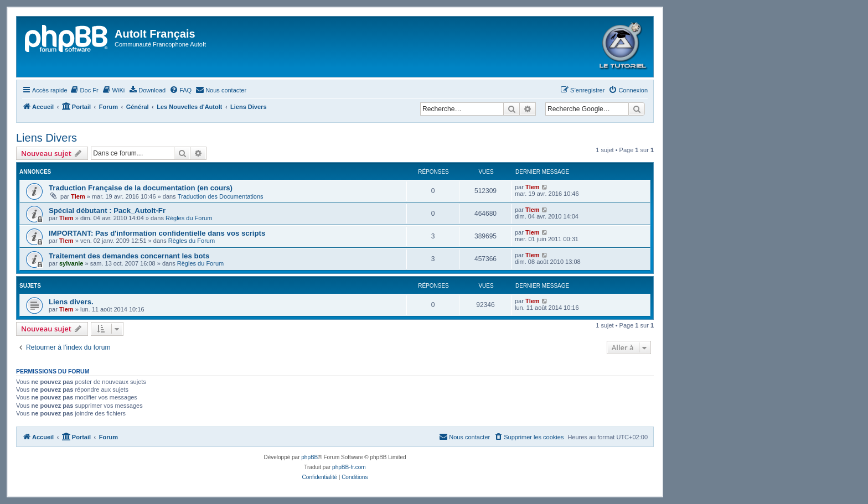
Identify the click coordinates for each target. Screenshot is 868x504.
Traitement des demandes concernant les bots (129, 256)
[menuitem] (84, 90)
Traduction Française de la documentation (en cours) (141, 188)
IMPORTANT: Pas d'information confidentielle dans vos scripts (157, 233)
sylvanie (71, 263)
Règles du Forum (189, 218)
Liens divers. (71, 302)
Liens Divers (46, 138)
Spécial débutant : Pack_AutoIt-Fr (107, 211)
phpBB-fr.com (349, 467)
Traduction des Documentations (221, 196)
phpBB (309, 457)
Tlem (78, 196)
